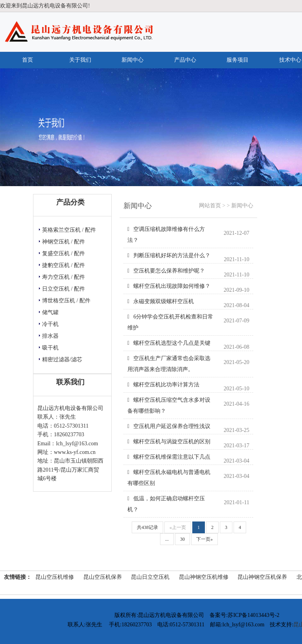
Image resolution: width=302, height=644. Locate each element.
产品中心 (185, 60)
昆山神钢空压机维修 (204, 577)
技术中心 (290, 60)
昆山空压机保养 (103, 577)
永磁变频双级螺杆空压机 (161, 301)
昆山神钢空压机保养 (262, 577)
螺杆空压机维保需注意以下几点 (169, 457)
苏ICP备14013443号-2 (253, 615)
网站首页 (210, 206)
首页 (28, 60)
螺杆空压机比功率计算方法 (163, 385)
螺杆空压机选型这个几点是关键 (169, 343)
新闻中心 (133, 60)
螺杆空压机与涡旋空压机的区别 (169, 442)
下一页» (204, 539)
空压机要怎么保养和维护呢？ (166, 271)
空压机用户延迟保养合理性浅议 (169, 426)
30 (182, 539)
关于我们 (80, 60)
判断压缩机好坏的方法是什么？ (169, 255)
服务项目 (238, 60)
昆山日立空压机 (150, 577)
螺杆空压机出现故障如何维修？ (169, 286)
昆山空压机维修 (55, 577)
